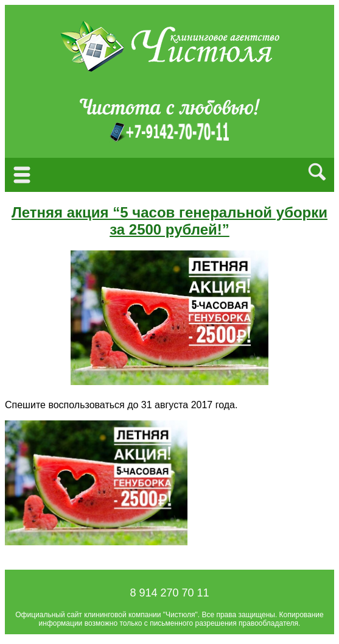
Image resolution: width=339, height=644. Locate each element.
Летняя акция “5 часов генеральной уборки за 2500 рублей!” (169, 221)
